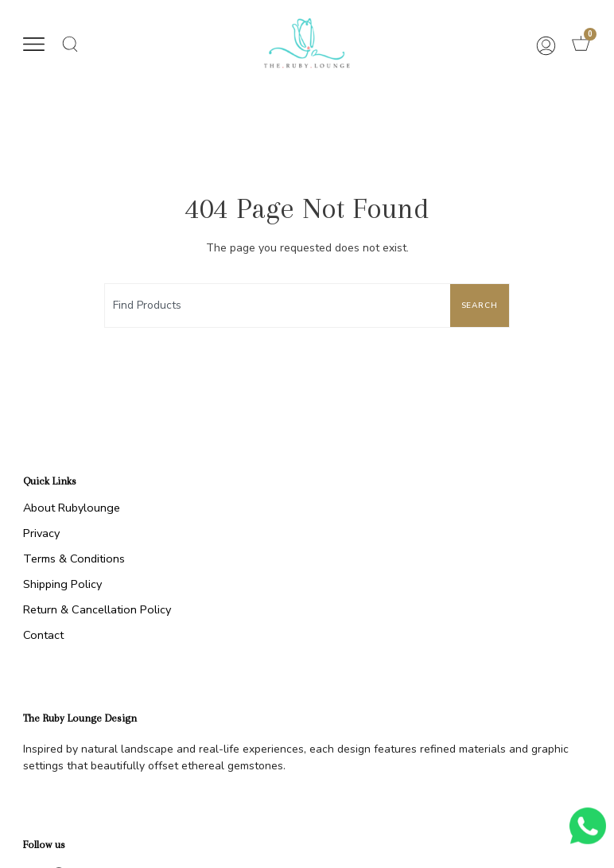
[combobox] (274, 306)
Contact (43, 635)
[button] (34, 46)
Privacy (41, 533)
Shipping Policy (62, 584)
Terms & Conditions (74, 559)
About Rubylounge (72, 508)
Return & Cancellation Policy (97, 609)
